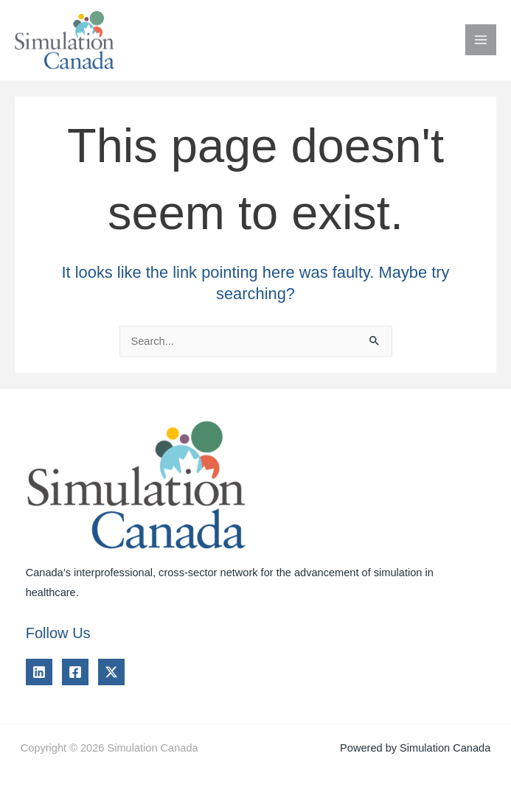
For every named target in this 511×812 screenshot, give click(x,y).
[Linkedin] (39, 672)
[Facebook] (75, 672)
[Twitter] (111, 672)
